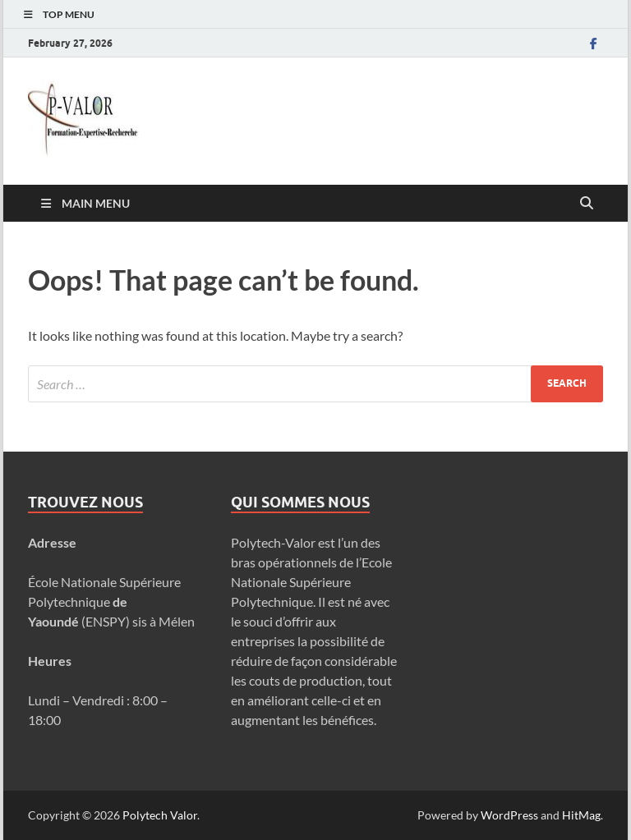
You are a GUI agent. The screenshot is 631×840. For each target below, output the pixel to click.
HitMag (581, 815)
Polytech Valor (160, 815)
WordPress (509, 815)
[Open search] (587, 204)
